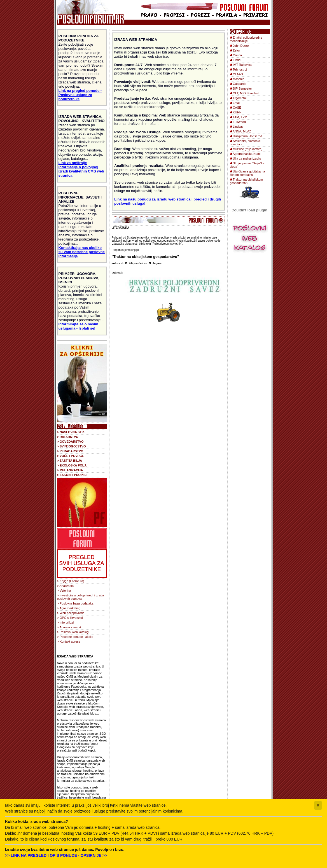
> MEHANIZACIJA (70, 470)
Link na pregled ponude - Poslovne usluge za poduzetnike (80, 95)
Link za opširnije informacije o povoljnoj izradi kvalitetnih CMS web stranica (81, 169)
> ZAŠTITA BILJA (70, 461)
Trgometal (240, 98)
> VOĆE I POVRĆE (71, 456)
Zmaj (236, 103)
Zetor (237, 50)
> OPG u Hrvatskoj (70, 618)
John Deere (241, 46)
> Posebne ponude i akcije (75, 637)
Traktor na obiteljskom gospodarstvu (247, 181)
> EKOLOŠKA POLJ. (72, 465)
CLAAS (238, 74)
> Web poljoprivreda (71, 613)
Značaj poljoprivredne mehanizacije (246, 39)
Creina (237, 55)
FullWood (239, 122)
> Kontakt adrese (69, 641)
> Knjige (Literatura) (71, 581)
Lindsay (238, 127)
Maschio (239, 79)
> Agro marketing (69, 608)
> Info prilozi (66, 622)
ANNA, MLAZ (242, 131)
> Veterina (64, 591)
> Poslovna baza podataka (75, 603)
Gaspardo (240, 84)
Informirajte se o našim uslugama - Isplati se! (78, 326)
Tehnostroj (240, 69)
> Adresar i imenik (69, 627)
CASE (237, 108)
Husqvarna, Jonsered (248, 136)
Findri (237, 60)
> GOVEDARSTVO (70, 442)
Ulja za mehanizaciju (247, 158)
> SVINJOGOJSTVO (72, 446)
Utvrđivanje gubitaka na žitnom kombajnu (247, 173)
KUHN (237, 112)
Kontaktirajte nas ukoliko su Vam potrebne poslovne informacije (82, 252)
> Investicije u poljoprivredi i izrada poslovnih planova (81, 597)
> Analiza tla (66, 586)
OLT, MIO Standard (246, 93)
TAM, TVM (240, 117)
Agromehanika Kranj (247, 154)
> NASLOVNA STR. (71, 432)
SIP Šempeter (242, 88)
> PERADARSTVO (70, 451)
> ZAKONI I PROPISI (72, 475)
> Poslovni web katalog (73, 632)
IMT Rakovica (242, 65)
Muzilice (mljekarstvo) (248, 149)
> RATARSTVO (68, 437)
